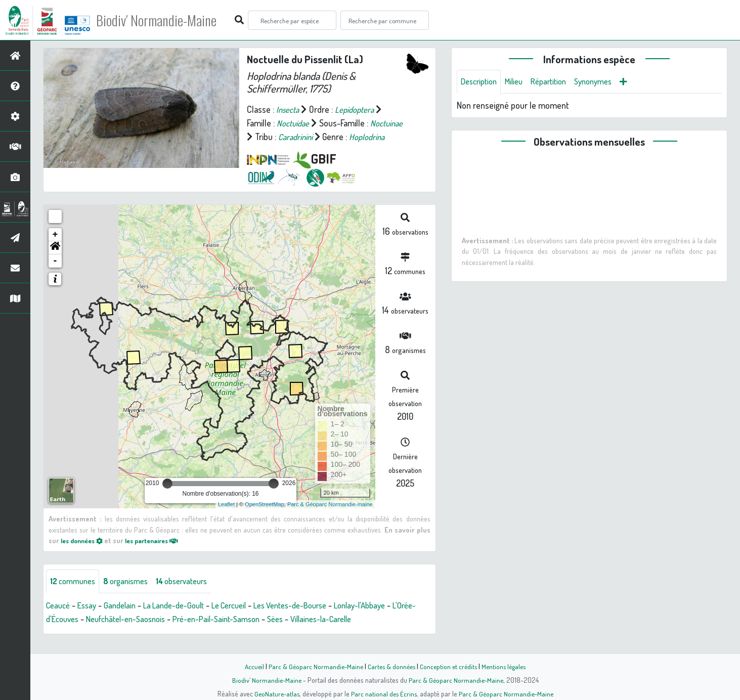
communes (75, 595)
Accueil (249, 666)
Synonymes (606, 82)
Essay (91, 620)
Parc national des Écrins (383, 693)
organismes (133, 595)
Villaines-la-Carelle (372, 633)
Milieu (519, 82)
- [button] (55, 275)
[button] (55, 261)
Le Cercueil (245, 620)
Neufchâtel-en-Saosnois (160, 633)
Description (481, 82)
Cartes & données (391, 666)
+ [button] (55, 248)
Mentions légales (508, 666)
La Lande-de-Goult (184, 620)
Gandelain (126, 620)
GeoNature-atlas (274, 693)
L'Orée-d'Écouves (77, 633)
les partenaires (161, 554)
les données (84, 554)
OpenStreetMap (265, 518)
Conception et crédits (450, 666)
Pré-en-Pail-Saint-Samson (258, 633)
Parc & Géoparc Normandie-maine (330, 518)
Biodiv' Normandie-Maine (166, 20)
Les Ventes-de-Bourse (314, 620)
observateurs (194, 595)
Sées (322, 633)
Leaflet (226, 518)
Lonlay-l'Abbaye (390, 620)
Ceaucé (59, 620)
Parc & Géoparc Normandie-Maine (313, 666)
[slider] (167, 497)
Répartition (557, 82)
